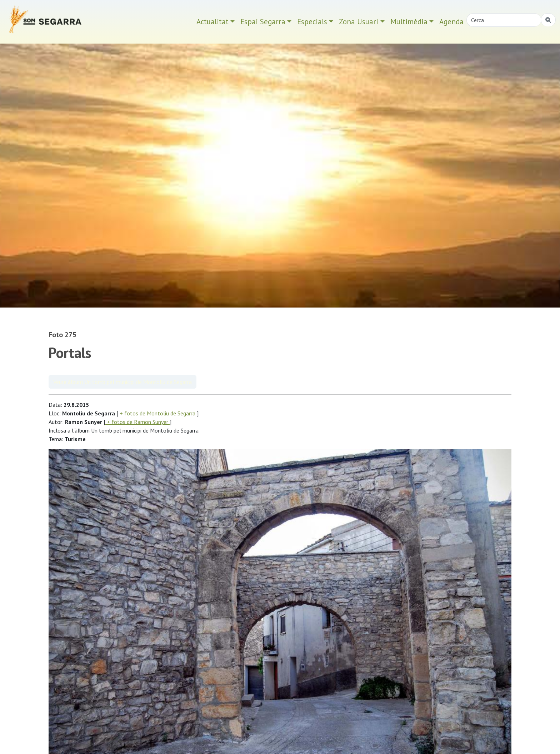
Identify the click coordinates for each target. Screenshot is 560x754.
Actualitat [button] (212, 22)
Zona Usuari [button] (359, 22)
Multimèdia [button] (409, 22)
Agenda (451, 22)
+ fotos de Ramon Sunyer (137, 422)
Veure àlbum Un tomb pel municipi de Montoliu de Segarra (122, 382)
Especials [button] (312, 22)
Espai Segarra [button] (263, 22)
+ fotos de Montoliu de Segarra (157, 413)
